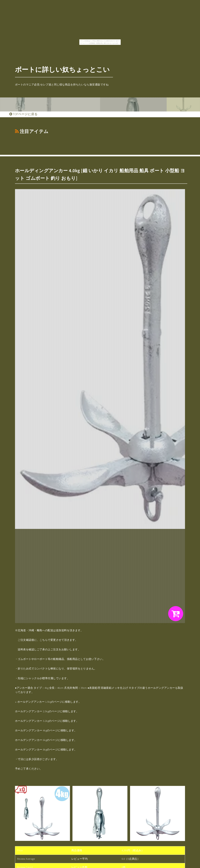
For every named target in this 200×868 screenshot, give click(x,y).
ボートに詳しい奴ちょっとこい (62, 70)
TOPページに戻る (23, 114)
